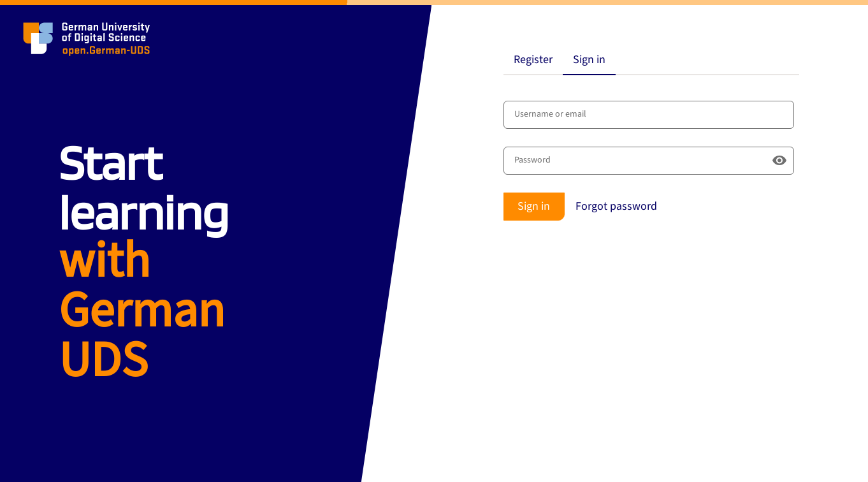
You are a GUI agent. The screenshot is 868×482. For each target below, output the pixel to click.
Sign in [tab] (589, 60)
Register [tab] (533, 60)
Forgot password (616, 206)
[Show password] (779, 161)
